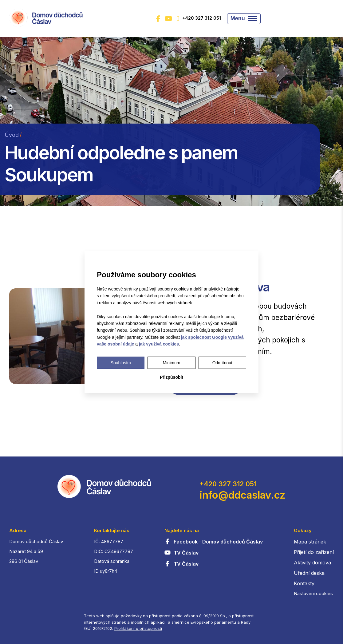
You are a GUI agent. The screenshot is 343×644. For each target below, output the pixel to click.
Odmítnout (222, 363)
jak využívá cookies (159, 344)
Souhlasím (121, 363)
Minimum (172, 363)
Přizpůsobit (171, 377)
